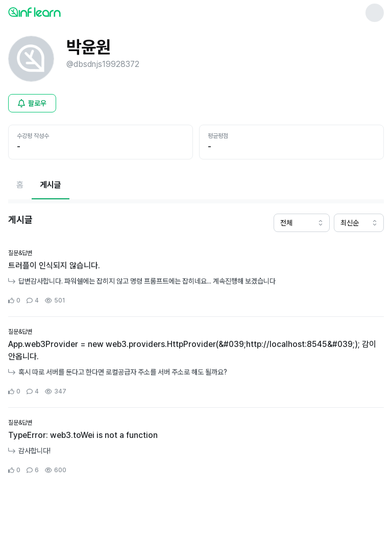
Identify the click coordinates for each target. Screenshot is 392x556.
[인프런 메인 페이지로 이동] (59, 12)
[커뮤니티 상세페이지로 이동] (196, 277)
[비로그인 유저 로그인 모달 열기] (32, 103)
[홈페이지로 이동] (20, 185)
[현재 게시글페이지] (51, 185)
